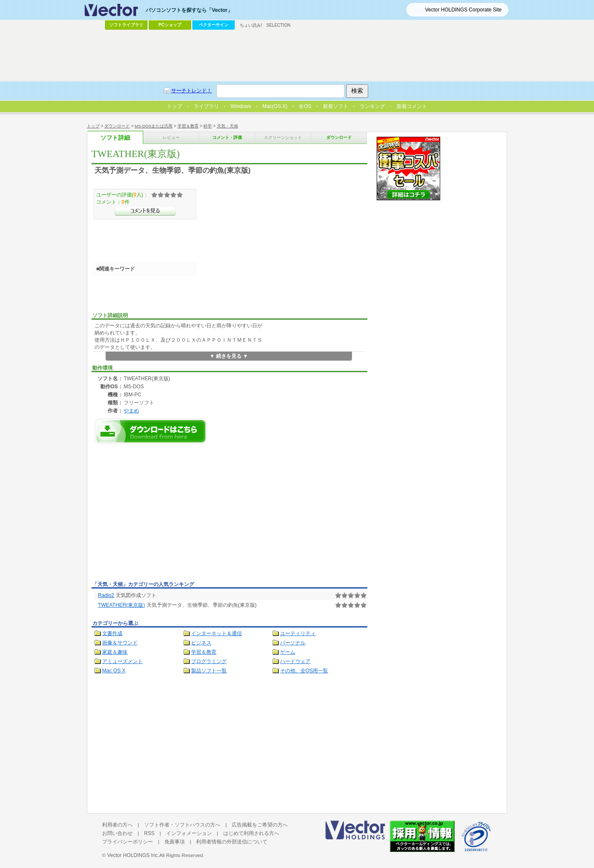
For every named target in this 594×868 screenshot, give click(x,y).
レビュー (171, 137)
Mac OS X (114, 671)
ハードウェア (295, 661)
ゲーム (288, 652)
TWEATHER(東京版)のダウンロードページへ (151, 431)
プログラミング (209, 661)
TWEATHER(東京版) (121, 605)
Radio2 (106, 595)
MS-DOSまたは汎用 (154, 126)
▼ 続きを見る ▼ (229, 356)
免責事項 (175, 842)
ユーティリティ (298, 633)
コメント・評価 (227, 137)
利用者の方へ (117, 825)
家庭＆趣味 (115, 652)
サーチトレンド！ (192, 91)
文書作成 (112, 633)
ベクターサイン (214, 25)
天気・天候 (228, 126)
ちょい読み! (251, 25)
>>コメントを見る (145, 211)
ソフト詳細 (115, 138)
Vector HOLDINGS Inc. (133, 855)
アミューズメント (122, 661)
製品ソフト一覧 (209, 671)
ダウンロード (117, 126)
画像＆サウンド (120, 643)
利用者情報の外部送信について (232, 842)
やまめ (131, 411)
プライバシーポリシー (128, 842)
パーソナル (293, 643)
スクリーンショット (283, 137)
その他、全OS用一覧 (304, 671)
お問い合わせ (117, 833)
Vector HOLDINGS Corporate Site (463, 10)
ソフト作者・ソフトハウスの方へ (182, 825)
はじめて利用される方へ (251, 833)
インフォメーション (189, 833)
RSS (149, 833)
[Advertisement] (163, 515)
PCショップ (170, 25)
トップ (93, 126)
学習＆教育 (188, 126)
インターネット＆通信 (217, 633)
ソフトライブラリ (126, 25)
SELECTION (279, 25)
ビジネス (201, 643)
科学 (208, 126)
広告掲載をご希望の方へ (260, 825)
